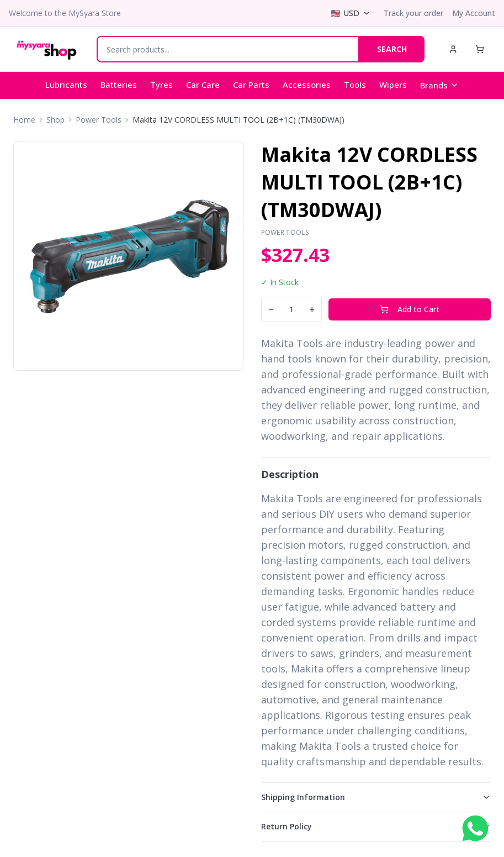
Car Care (203, 85)
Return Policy (376, 826)
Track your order (413, 13)
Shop (55, 120)
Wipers (393, 85)
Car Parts (251, 85)
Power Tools (99, 120)
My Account (474, 13)
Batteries (119, 85)
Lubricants (66, 85)
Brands (439, 85)
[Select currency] (351, 13)
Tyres (161, 85)
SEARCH (392, 49)
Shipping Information (376, 797)
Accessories (307, 85)
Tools (355, 85)
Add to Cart (410, 309)
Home (24, 120)
